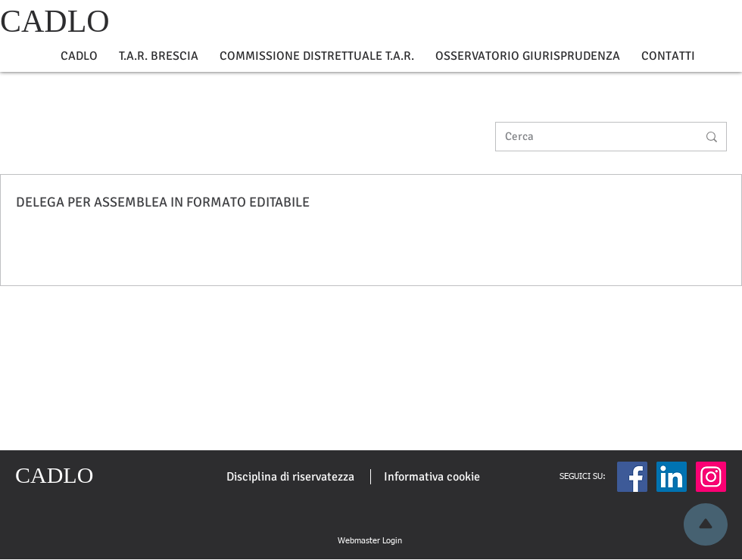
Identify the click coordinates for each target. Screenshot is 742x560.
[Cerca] (590, 137)
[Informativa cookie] (432, 477)
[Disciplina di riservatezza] (290, 477)
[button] (79, 56)
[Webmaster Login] (369, 541)
